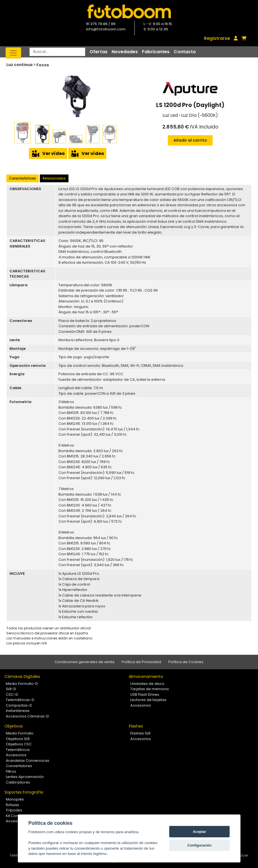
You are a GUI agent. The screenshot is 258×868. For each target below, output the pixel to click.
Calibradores (18, 782)
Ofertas (99, 52)
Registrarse (217, 38)
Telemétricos (18, 750)
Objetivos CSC (19, 744)
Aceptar (200, 832)
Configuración (199, 845)
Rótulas (13, 805)
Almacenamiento (146, 677)
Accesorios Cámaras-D (27, 716)
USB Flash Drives (145, 694)
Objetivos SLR (18, 739)
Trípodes (14, 810)
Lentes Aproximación (25, 777)
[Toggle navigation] (13, 53)
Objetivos (14, 726)
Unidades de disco (147, 684)
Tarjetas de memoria (149, 689)
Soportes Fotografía (24, 792)
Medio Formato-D (22, 684)
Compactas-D (19, 705)
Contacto (185, 52)
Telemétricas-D (20, 700)
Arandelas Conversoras (28, 761)
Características (23, 178)
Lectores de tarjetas (148, 700)
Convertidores (19, 766)
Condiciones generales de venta (84, 662)
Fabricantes (156, 52)
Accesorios (141, 705)
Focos (43, 65)
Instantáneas (18, 711)
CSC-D (12, 694)
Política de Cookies (186, 662)
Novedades (125, 52)
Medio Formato (20, 733)
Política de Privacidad (141, 662)
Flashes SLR (140, 733)
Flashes (136, 726)
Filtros (11, 771)
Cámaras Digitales (22, 677)
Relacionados (54, 178)
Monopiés (15, 799)
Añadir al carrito (190, 140)
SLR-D (11, 689)
